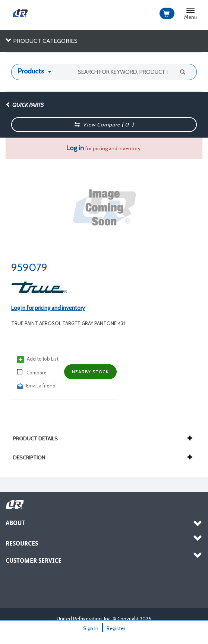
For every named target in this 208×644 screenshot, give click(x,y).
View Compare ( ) (104, 125)
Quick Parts (24, 105)
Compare (32, 372)
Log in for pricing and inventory (48, 308)
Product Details (39, 439)
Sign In (91, 628)
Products (31, 71)
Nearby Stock (90, 372)
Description (33, 458)
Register (116, 628)
